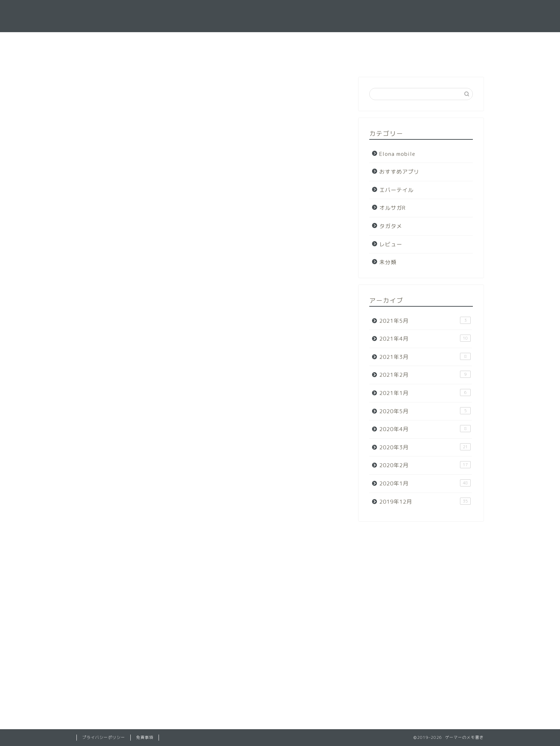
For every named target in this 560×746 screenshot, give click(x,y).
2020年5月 (425, 411)
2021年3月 (425, 357)
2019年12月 (425, 502)
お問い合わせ (297, 41)
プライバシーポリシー (104, 737)
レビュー (391, 244)
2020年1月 (425, 483)
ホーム (255, 41)
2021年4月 (425, 339)
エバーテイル (396, 190)
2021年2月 (425, 375)
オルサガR (392, 208)
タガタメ (391, 226)
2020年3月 (425, 447)
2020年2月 (425, 465)
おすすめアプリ (399, 172)
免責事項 (145, 737)
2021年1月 (425, 393)
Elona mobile (397, 154)
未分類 (388, 262)
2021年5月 (425, 321)
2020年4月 (425, 429)
